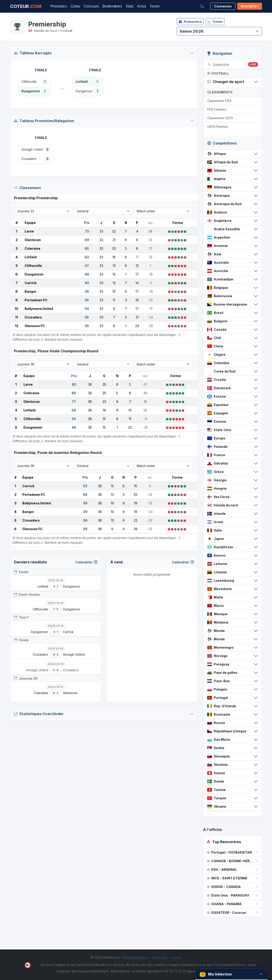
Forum (155, 6)
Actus (142, 6)
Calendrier (86, 562)
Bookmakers (112, 6)
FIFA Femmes (217, 109)
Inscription (250, 6)
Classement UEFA (220, 118)
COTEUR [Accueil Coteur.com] (26, 6)
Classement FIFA (219, 101)
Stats (130, 6)
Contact (176, 957)
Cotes (75, 6)
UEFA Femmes (218, 127)
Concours (91, 6)
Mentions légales (135, 957)
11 (16, 317)
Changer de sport (226, 82)
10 (16, 309)
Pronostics (59, 6)
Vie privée (159, 957)
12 (17, 326)
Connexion (223, 6)
